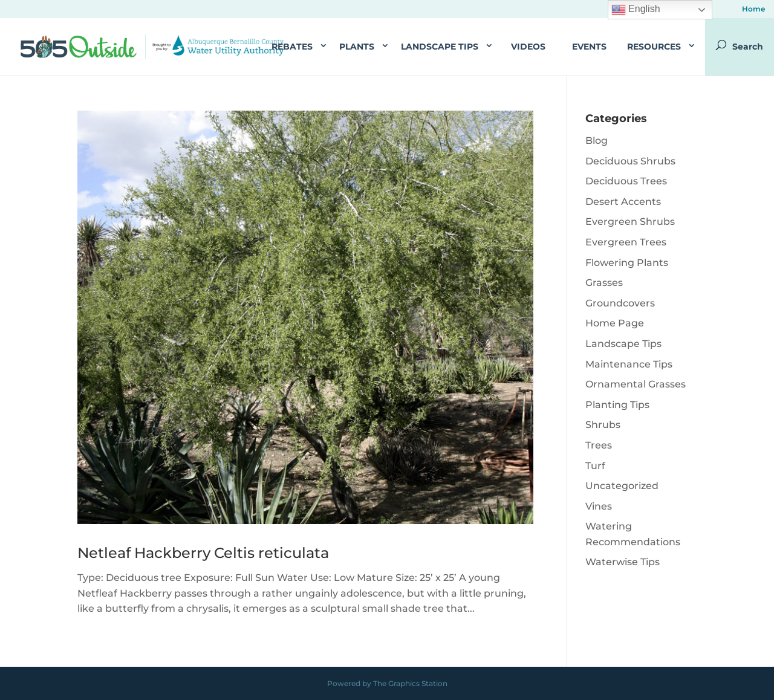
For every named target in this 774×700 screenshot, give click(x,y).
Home (753, 9)
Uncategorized (622, 486)
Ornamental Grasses (636, 384)
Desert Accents (623, 202)
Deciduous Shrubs (630, 161)
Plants (357, 47)
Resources (654, 47)
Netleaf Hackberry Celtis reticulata (203, 553)
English (636, 10)
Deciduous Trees (626, 181)
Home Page (615, 323)
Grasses (604, 283)
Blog (597, 141)
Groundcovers (620, 303)
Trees (599, 445)
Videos (528, 47)
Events (589, 47)
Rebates (292, 47)
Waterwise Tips (623, 562)
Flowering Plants (627, 263)
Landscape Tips (440, 47)
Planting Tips (617, 405)
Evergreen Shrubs (630, 222)
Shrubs (603, 425)
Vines (599, 506)
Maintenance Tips (629, 364)
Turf (595, 466)
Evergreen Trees (626, 242)
